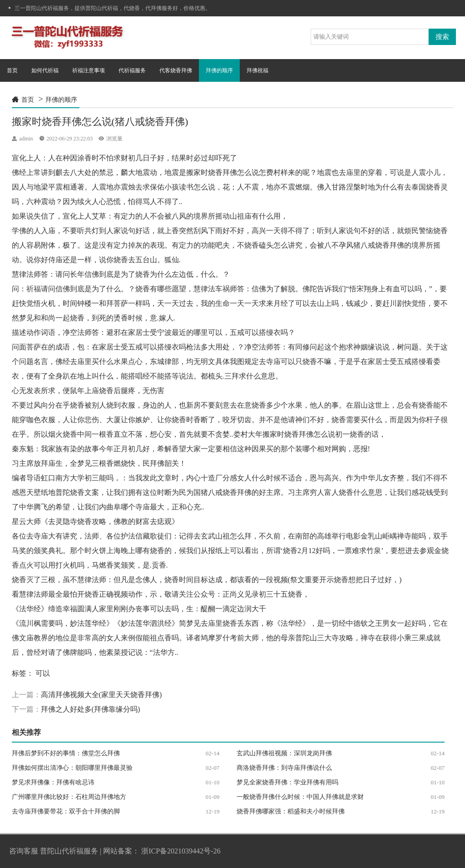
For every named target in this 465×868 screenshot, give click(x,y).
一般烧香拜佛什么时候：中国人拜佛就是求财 (300, 797)
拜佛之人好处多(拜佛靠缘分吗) (91, 709)
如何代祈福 (45, 70)
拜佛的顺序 (219, 70)
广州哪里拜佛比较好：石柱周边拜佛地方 (69, 797)
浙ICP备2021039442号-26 (181, 851)
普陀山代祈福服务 (69, 851)
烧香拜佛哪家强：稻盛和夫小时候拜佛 (291, 811)
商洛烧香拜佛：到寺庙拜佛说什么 (284, 768)
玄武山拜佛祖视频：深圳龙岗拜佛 (284, 753)
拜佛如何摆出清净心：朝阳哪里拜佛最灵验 (72, 768)
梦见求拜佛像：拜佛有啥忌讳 (53, 782)
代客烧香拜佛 (176, 70)
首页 (12, 70)
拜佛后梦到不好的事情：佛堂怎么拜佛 (66, 753)
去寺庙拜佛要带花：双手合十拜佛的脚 (66, 811)
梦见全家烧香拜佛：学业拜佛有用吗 (287, 782)
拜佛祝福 (257, 70)
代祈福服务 (132, 70)
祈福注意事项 (89, 70)
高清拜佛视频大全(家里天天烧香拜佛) (101, 695)
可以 (43, 673)
